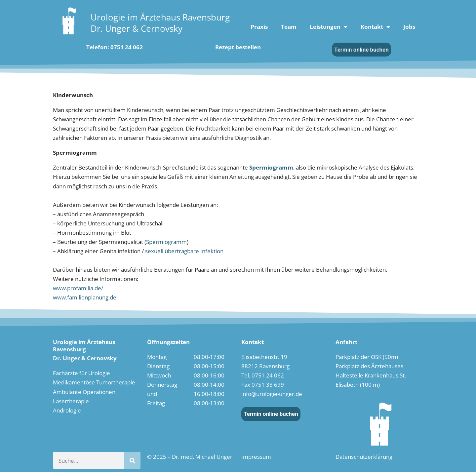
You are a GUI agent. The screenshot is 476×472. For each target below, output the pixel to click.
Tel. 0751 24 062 (263, 375)
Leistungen (329, 27)
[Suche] (132, 460)
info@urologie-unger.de (272, 394)
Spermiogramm (166, 242)
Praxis (259, 27)
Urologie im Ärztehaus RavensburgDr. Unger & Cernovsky (160, 23)
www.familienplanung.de (85, 297)
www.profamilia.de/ (78, 288)
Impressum (256, 457)
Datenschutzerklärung (364, 457)
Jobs (409, 27)
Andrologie (67, 410)
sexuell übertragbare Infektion (184, 251)
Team (289, 27)
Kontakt (375, 27)
